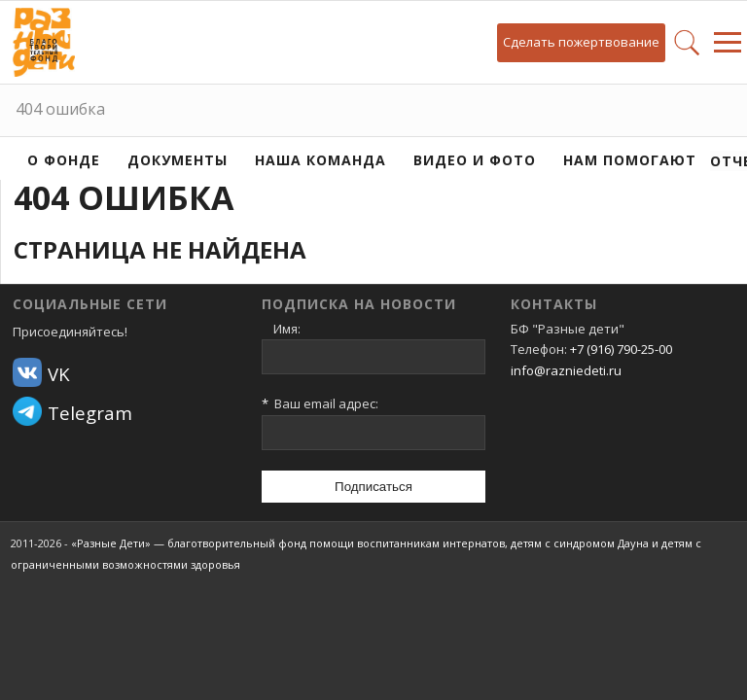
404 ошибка (60, 109)
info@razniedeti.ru (566, 370)
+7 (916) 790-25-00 (621, 349)
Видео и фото (475, 160)
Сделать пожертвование (581, 42)
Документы (178, 160)
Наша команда (320, 160)
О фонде (64, 160)
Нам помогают (630, 160)
